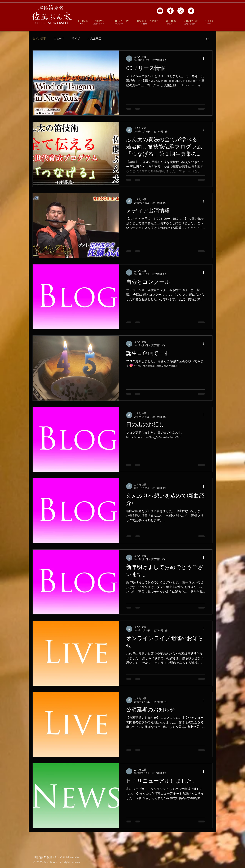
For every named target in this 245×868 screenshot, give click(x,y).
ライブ (76, 39)
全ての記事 (39, 39)
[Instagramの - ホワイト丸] (181, 11)
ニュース (59, 39)
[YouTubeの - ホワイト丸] (160, 11)
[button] (208, 39)
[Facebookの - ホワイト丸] (170, 11)
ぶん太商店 (94, 39)
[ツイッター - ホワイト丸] (191, 11)
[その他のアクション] (205, 59)
